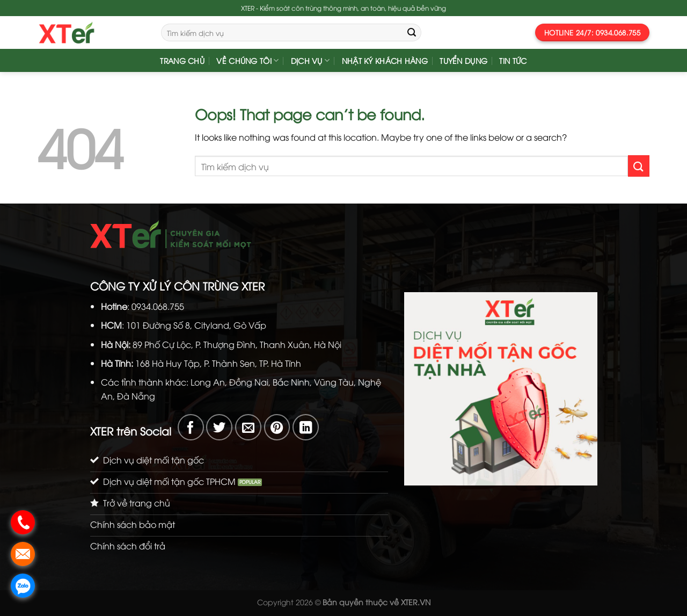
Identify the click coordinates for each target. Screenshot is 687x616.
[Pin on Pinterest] (277, 427)
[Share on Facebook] (191, 427)
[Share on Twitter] (219, 427)
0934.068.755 (158, 306)
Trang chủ (182, 60)
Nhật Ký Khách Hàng (385, 60)
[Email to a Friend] (248, 427)
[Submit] (412, 33)
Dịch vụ (310, 60)
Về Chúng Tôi (247, 60)
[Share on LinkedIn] (306, 427)
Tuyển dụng (463, 60)
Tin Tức (513, 60)
